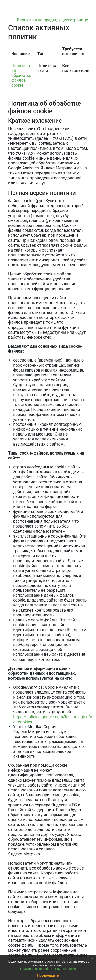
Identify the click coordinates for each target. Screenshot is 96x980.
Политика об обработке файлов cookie (21, 76)
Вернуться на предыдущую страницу (52, 20)
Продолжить (48, 975)
